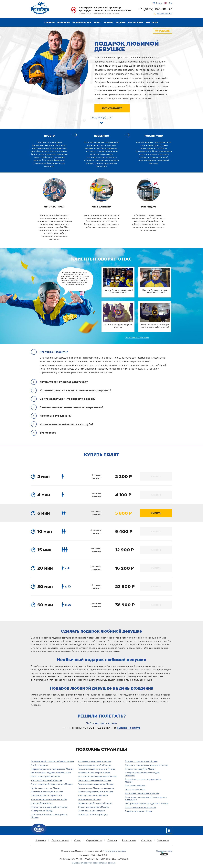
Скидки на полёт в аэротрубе (93, 815)
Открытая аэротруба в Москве (93, 807)
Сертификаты (94, 840)
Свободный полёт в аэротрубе (140, 807)
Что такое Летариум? (54, 352)
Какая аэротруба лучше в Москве (95, 803)
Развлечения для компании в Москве (97, 769)
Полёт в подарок (39, 765)
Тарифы (108, 22)
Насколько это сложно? (56, 416)
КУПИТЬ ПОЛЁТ (112, 108)
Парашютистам (82, 22)
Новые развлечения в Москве (93, 796)
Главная (49, 22)
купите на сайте (129, 728)
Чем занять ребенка (135, 786)
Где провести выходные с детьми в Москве (147, 804)
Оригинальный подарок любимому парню (52, 761)
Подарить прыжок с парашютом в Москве (52, 769)
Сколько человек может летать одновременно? (71, 407)
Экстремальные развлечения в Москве (97, 776)
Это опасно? (48, 433)
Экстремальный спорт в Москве (94, 773)
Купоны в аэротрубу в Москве (140, 769)
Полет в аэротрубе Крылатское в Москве (52, 784)
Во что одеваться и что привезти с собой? (68, 399)
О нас (98, 22)
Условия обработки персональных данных (94, 863)
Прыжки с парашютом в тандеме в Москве (146, 765)
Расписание (136, 22)
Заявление (163, 840)
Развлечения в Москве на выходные (96, 788)
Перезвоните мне (164, 14)
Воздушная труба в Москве (139, 811)
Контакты (152, 22)
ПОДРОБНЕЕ (101, 117)
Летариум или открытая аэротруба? (64, 382)
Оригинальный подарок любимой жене (51, 773)
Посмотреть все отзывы (137, 337)
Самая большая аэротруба (91, 811)
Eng (170, 3)
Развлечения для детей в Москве (94, 765)
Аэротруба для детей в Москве (47, 780)
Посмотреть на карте (115, 851)
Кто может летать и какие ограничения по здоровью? (75, 390)
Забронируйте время (101, 723)
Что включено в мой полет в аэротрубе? (67, 424)
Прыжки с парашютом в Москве (141, 761)
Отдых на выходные (135, 789)
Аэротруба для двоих (42, 803)
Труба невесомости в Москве (46, 788)
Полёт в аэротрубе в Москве (45, 776)
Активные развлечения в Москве (95, 761)
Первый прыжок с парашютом (46, 796)
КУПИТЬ (156, 476)
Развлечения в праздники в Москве (96, 784)
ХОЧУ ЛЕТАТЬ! (162, 31)
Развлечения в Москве (89, 799)
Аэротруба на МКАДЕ (42, 811)
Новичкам (64, 22)
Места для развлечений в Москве (95, 780)
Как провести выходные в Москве (142, 793)
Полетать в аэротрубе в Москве (47, 792)
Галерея (121, 22)
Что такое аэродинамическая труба (49, 799)
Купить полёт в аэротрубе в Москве (49, 807)
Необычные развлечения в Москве (95, 792)
